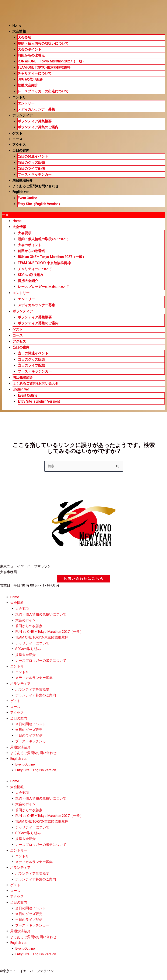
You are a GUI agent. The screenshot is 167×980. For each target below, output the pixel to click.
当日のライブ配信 (31, 169)
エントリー (21, 97)
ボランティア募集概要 (35, 121)
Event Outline (27, 198)
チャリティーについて (35, 73)
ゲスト (17, 133)
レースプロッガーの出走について (43, 91)
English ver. (21, 192)
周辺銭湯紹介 (22, 180)
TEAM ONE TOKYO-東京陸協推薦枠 (44, 67)
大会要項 (24, 37)
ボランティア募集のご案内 (38, 127)
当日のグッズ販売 (31, 163)
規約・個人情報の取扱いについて (43, 43)
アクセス (19, 145)
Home (17, 26)
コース (17, 139)
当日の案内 (21, 150)
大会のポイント (29, 49)
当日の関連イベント (33, 156)
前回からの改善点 (31, 55)
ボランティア (22, 115)
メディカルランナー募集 (36, 109)
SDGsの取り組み (30, 79)
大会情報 (19, 31)
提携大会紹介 (28, 85)
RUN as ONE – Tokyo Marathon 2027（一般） (52, 61)
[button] (83, 215)
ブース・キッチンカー (35, 174)
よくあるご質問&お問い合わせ (35, 186)
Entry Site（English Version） (40, 204)
